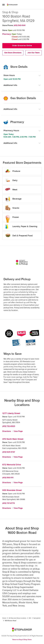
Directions (7, 431)
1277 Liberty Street (11, 413)
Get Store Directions (13, 53)
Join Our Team (34, 53)
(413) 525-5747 (9, 452)
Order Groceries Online (22, 46)
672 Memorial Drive (12, 465)
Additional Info (10, 85)
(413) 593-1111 (8, 478)
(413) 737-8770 (9, 503)
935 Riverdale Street (12, 490)
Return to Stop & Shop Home (22, 640)
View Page (18, 431)
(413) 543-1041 (20, 25)
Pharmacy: (7, 34)
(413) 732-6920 (9, 426)
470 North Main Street (13, 439)
